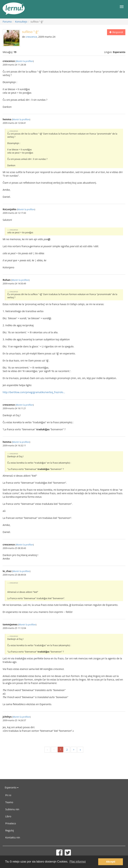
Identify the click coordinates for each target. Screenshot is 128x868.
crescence (31, 37)
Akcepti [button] (111, 862)
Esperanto (12, 787)
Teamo (9, 802)
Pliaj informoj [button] (78, 862)
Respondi (116, 32)
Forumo (7, 22)
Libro (8, 816)
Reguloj (10, 830)
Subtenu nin (12, 809)
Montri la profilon (25, 61)
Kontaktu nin (13, 837)
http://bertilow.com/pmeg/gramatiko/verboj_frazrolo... (34, 392)
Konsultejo (21, 22)
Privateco (11, 823)
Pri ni (8, 795)
